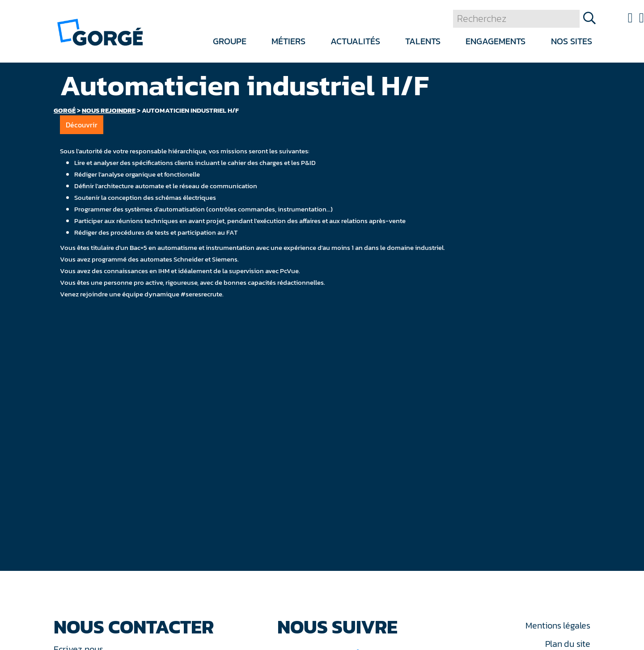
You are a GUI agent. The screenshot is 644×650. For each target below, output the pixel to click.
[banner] (100, 32)
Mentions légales (558, 625)
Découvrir (82, 125)
